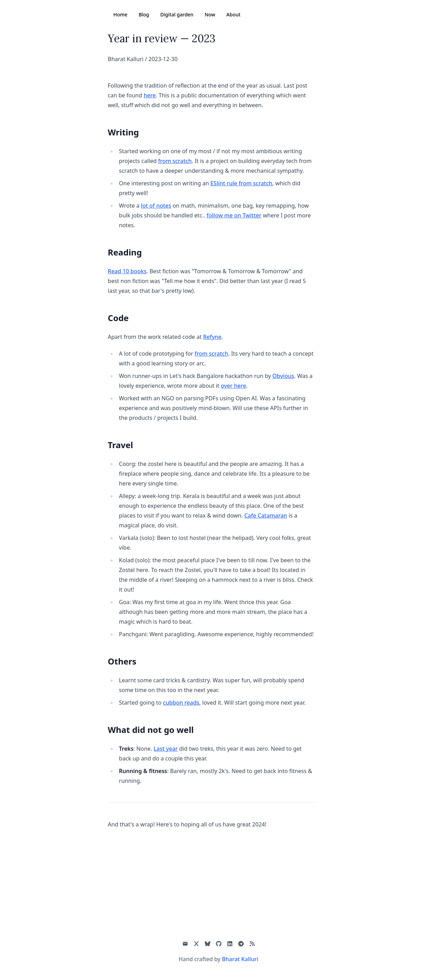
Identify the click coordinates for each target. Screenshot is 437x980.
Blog (144, 14)
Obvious (283, 376)
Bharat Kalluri (240, 959)
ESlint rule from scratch (241, 183)
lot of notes (156, 206)
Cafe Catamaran (266, 515)
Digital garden (177, 14)
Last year (165, 749)
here (150, 95)
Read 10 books (127, 271)
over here (233, 386)
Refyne (212, 337)
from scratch (175, 161)
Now (210, 14)
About (233, 14)
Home (120, 14)
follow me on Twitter (234, 215)
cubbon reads (181, 703)
